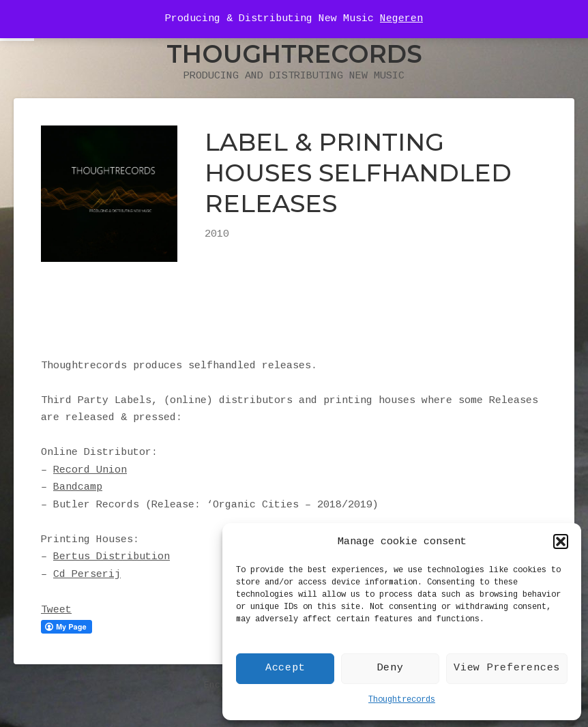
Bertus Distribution (112, 557)
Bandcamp (78, 487)
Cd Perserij (87, 575)
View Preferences (507, 668)
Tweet (56, 610)
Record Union (90, 470)
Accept (285, 668)
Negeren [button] (401, 19)
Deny (391, 668)
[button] (561, 541)
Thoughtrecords (402, 700)
